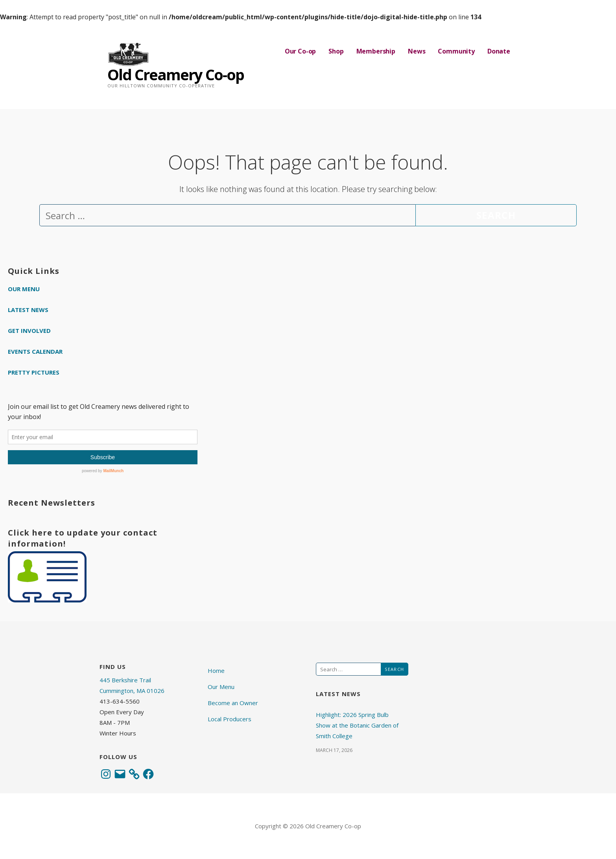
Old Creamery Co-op (176, 74)
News (417, 51)
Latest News (28, 310)
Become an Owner (233, 703)
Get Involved (29, 331)
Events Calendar (35, 351)
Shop (336, 51)
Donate (499, 51)
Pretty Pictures (34, 372)
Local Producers (230, 719)
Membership (376, 51)
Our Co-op (301, 51)
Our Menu (24, 289)
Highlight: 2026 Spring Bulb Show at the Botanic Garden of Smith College (357, 725)
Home (216, 671)
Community (456, 51)
